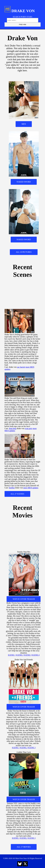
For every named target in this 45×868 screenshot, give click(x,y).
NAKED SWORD (24, 182)
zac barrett (21, 367)
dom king (13, 428)
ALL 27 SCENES (17, 494)
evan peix (29, 428)
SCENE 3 (28, 655)
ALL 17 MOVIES (24, 847)
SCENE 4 (36, 655)
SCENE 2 (20, 655)
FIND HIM (22, 25)
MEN (24, 124)
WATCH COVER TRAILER (24, 599)
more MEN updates (31, 488)
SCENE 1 (12, 655)
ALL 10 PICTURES (24, 252)
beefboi (12, 488)
